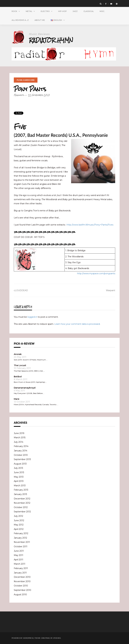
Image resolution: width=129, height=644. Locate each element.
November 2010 (22, 581)
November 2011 (22, 542)
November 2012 (22, 503)
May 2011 (19, 555)
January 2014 (20, 451)
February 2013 (21, 490)
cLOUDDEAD (21, 290)
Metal (29, 11)
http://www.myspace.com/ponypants (96, 273)
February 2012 (21, 533)
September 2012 (22, 512)
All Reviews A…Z (20, 20)
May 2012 (19, 525)
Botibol (18, 377)
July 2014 (19, 442)
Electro (45, 11)
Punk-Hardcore (26, 80)
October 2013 (21, 455)
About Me (40, 20)
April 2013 (19, 481)
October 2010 (21, 586)
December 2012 (22, 499)
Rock (14, 11)
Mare (17, 399)
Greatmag (46, 638)
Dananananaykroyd (25, 388)
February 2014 (21, 446)
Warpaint (111, 290)
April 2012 (19, 529)
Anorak (18, 354)
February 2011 (21, 568)
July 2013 (18, 468)
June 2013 (19, 472)
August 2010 (20, 595)
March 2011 (20, 564)
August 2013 (20, 464)
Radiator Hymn (51, 40)
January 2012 (20, 538)
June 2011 (19, 551)
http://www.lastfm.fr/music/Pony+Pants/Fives (90, 225)
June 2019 (19, 433)
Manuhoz (19, 95)
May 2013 (19, 477)
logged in (32, 317)
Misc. (102, 11)
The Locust (20, 365)
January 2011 (20, 573)
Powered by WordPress (22, 638)
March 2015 (20, 438)
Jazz (75, 11)
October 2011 (21, 547)
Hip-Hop (62, 11)
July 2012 (18, 516)
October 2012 (21, 507)
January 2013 (20, 494)
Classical (89, 11)
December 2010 (22, 577)
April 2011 (19, 560)
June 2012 (19, 520)
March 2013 (20, 486)
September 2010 (22, 590)
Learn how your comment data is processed (77, 324)
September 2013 (22, 459)
